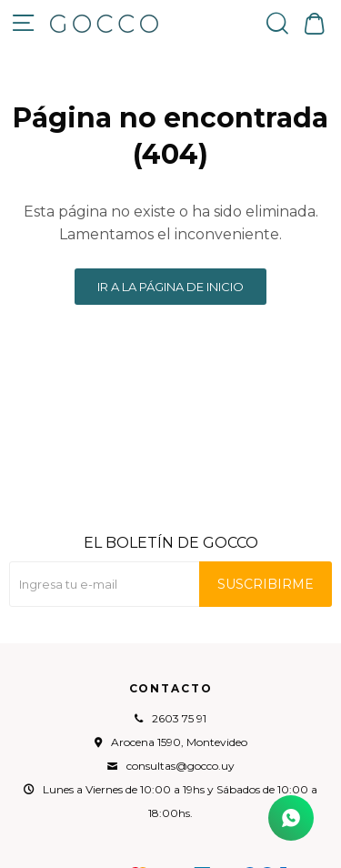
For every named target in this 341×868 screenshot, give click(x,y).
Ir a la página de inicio (170, 287)
